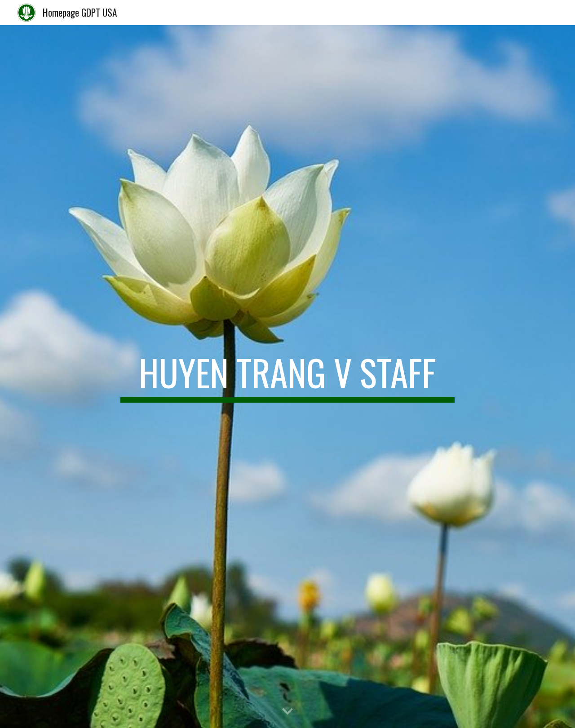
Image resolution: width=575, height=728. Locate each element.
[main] (287, 377)
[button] (287, 712)
